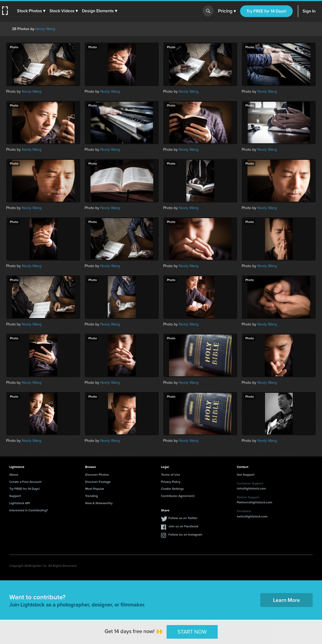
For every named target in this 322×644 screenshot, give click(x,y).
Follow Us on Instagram (185, 535)
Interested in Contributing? (29, 510)
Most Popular (95, 489)
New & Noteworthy (99, 503)
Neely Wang (45, 29)
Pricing (227, 11)
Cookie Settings (172, 489)
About (14, 475)
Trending (92, 496)
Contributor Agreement (178, 496)
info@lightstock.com (251, 488)
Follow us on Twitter (183, 518)
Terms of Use (171, 475)
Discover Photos (97, 475)
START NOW (192, 632)
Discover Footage (98, 482)
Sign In (309, 11)
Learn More (286, 600)
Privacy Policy (171, 482)
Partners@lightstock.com (255, 502)
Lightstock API (20, 503)
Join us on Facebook (183, 526)
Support (15, 496)
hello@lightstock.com (252, 516)
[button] (31, 11)
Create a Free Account (25, 482)
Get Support (246, 475)
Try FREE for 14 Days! (266, 11)
